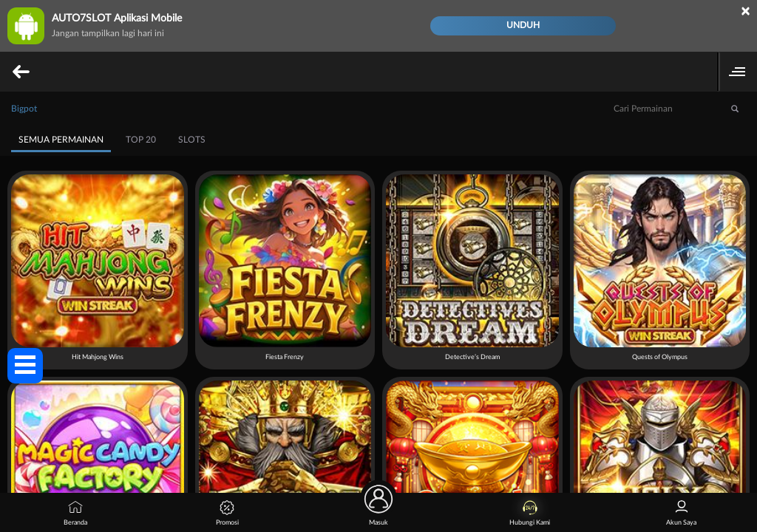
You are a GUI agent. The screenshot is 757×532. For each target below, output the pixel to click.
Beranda (75, 513)
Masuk (378, 509)
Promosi (227, 513)
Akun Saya (681, 513)
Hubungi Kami (530, 513)
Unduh (523, 25)
